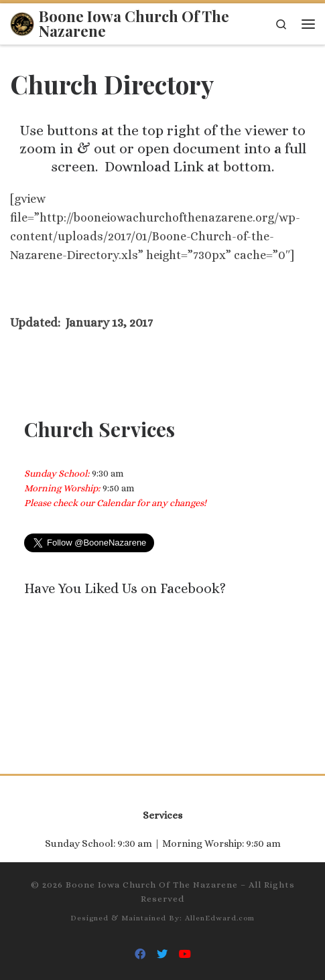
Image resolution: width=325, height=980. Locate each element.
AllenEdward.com (220, 918)
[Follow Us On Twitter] (162, 954)
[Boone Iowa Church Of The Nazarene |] (22, 22)
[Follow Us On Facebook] (140, 954)
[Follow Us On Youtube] (185, 954)
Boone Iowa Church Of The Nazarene (152, 885)
